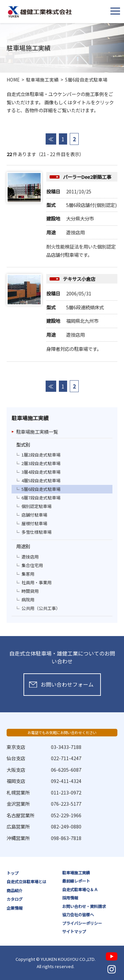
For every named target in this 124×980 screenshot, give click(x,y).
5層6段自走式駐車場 (41, 489)
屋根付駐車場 (34, 523)
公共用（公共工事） (41, 608)
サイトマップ (74, 931)
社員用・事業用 (37, 582)
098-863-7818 (66, 838)
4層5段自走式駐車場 (41, 480)
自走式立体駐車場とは (26, 882)
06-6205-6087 (66, 770)
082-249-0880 (66, 826)
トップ (13, 873)
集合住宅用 (32, 565)
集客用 (28, 574)
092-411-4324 (66, 781)
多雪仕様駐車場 (37, 532)
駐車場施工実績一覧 (37, 432)
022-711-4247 (66, 758)
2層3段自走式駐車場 (41, 463)
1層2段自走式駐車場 (41, 455)
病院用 (28, 600)
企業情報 (15, 908)
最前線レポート (76, 881)
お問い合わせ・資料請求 (84, 906)
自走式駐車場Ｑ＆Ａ (80, 890)
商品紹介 (15, 891)
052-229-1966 (66, 815)
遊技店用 (30, 557)
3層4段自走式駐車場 (41, 472)
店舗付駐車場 (34, 515)
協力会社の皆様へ (78, 915)
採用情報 (70, 898)
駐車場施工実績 (76, 873)
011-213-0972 (66, 792)
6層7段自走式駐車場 (41, 498)
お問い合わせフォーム (67, 684)
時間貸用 (30, 591)
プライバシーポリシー (82, 923)
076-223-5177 (66, 804)
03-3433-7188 (66, 747)
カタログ (15, 899)
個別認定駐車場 (37, 506)
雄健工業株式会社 (40, 12)
